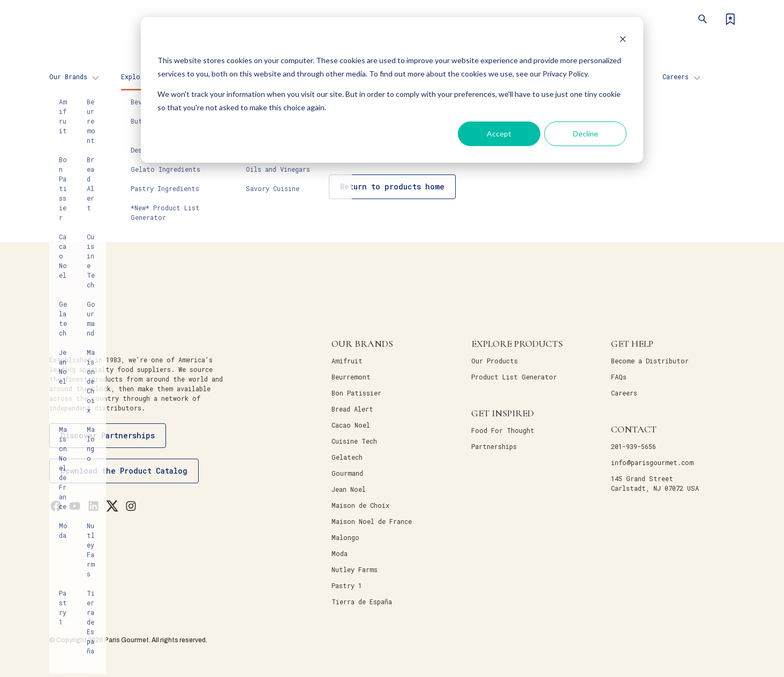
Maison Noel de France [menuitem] (372, 521)
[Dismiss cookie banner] (623, 40)
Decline (586, 134)
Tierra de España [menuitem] (362, 602)
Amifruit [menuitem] (347, 361)
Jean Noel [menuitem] (349, 489)
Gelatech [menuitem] (347, 457)
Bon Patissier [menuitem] (356, 393)
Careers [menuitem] (676, 77)
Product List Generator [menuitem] (514, 377)
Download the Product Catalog (124, 471)
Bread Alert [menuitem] (352, 409)
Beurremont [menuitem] (351, 377)
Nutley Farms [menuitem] (355, 569)
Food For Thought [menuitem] (503, 430)
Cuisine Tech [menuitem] (354, 441)
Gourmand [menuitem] (347, 473)
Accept (499, 134)
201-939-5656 (634, 446)
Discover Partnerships (108, 435)
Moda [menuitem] (340, 553)
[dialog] (392, 90)
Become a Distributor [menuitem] (650, 361)
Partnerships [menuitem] (494, 446)
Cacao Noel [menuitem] (351, 425)
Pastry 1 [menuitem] (347, 585)
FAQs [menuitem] (619, 377)
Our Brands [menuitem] (68, 77)
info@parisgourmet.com (652, 462)
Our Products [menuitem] (495, 361)
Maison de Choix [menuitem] (360, 505)
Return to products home (392, 187)
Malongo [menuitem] (345, 537)
